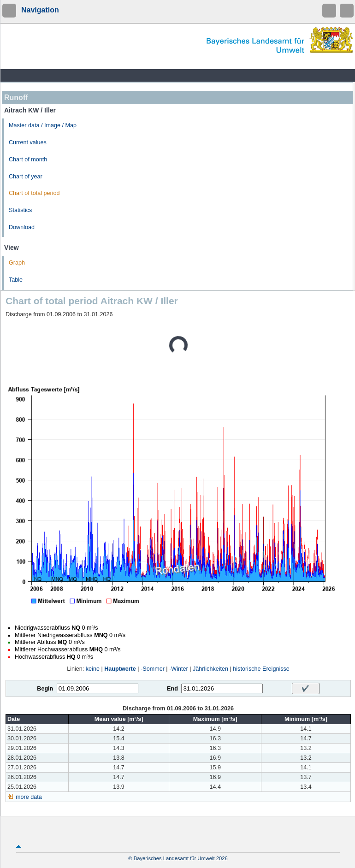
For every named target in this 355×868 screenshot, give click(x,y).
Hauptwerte (120, 669)
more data (29, 797)
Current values (28, 142)
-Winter (179, 669)
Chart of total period (34, 193)
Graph (17, 263)
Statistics (20, 210)
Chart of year (26, 177)
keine (93, 669)
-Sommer (153, 669)
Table (16, 280)
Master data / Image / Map (43, 125)
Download (22, 227)
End (172, 689)
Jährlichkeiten (210, 669)
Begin (45, 689)
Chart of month (28, 159)
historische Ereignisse (261, 669)
